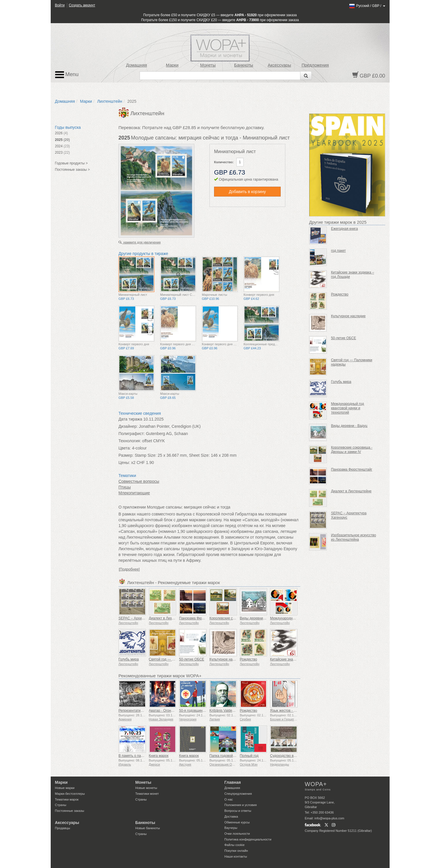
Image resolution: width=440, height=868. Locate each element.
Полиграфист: (132, 434)
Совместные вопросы (139, 481)
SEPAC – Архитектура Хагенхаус (145, 618)
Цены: (124, 463)
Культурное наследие (227, 659)
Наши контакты (236, 856)
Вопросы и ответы (238, 811)
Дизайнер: (128, 426)
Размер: (126, 455)
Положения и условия (241, 805)
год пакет (338, 251)
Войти (60, 5)
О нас (229, 799)
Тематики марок (67, 799)
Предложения (315, 65)
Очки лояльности (237, 834)
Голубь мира (129, 659)
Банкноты (244, 65)
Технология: (130, 441)
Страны (61, 805)
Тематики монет (147, 794)
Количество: (224, 162)
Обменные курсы (237, 822)
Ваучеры (231, 828)
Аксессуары (279, 65)
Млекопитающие (134, 493)
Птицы (125, 487)
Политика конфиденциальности (248, 839)
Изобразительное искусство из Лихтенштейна (354, 537)
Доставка (231, 816)
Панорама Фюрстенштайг (200, 618)
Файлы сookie (235, 845)
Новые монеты (146, 788)
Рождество (249, 659)
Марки (172, 65)
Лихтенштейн (109, 101)
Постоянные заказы (70, 811)
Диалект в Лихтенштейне (169, 618)
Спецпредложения (238, 794)
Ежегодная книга (345, 229)
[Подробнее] (129, 569)
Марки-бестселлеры (70, 794)
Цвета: (125, 448)
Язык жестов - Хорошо (288, 711)
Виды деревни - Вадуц (258, 618)
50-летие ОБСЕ (192, 659)
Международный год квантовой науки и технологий (348, 408)
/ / (367, 6)
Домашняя (136, 65)
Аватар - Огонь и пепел (168, 711)
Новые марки (65, 788)
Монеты (208, 65)
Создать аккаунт (82, 5)
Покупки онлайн (236, 851)
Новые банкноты (148, 828)
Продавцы (63, 828)
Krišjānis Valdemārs (225, 711)
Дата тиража (130, 419)
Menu (67, 75)
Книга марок (159, 756)
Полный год (249, 756)
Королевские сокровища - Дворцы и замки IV (352, 450)
